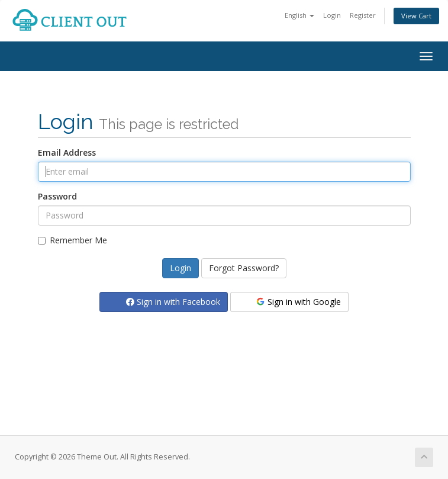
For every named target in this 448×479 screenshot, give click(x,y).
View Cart (416, 16)
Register (363, 15)
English (299, 15)
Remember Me (72, 240)
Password (57, 196)
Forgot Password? (244, 268)
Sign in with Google (298, 302)
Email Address (67, 152)
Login (332, 15)
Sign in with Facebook (173, 302)
